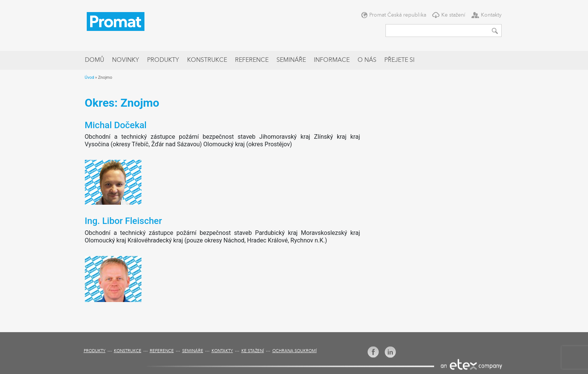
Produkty (163, 60)
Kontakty (491, 15)
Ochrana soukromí (295, 351)
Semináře (291, 60)
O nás (367, 60)
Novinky (126, 60)
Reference (252, 60)
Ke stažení (453, 15)
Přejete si (399, 60)
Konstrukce (207, 60)
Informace (332, 60)
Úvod (90, 77)
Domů (94, 60)
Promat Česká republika (398, 15)
